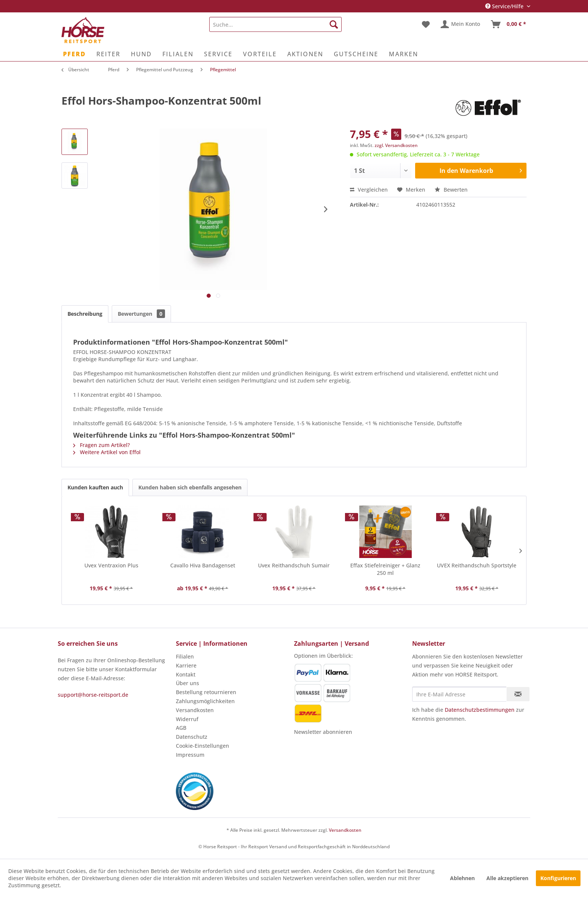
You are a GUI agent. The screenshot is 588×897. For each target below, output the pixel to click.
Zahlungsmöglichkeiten (205, 701)
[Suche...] (275, 24)
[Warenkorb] (509, 24)
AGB (181, 728)
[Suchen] (334, 24)
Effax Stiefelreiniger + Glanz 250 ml (385, 569)
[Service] (218, 54)
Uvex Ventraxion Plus (111, 565)
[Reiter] (108, 54)
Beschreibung (85, 314)
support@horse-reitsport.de (93, 695)
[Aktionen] (305, 54)
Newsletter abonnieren (323, 732)
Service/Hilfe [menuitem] (505, 6)
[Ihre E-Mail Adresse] (459, 694)
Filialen (185, 656)
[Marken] (403, 54)
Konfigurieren (558, 878)
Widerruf (187, 719)
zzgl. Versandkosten (396, 145)
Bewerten (451, 190)
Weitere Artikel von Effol (107, 452)
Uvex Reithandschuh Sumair (294, 565)
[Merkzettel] (426, 24)
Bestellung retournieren (206, 692)
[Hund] (141, 54)
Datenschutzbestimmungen (480, 710)
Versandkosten (195, 710)
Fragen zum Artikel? (101, 445)
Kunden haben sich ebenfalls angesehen (190, 487)
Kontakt (186, 674)
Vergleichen (369, 190)
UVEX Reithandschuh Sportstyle (477, 565)
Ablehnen (462, 878)
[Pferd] (74, 54)
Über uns (187, 683)
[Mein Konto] (461, 24)
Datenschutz (192, 737)
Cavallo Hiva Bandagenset (203, 565)
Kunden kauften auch (95, 487)
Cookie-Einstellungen (202, 746)
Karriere (186, 665)
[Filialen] (178, 54)
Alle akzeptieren (507, 878)
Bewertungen (141, 314)
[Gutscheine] (356, 54)
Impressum (190, 755)
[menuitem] (275, 24)
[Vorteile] (260, 54)
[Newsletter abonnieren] (518, 694)
